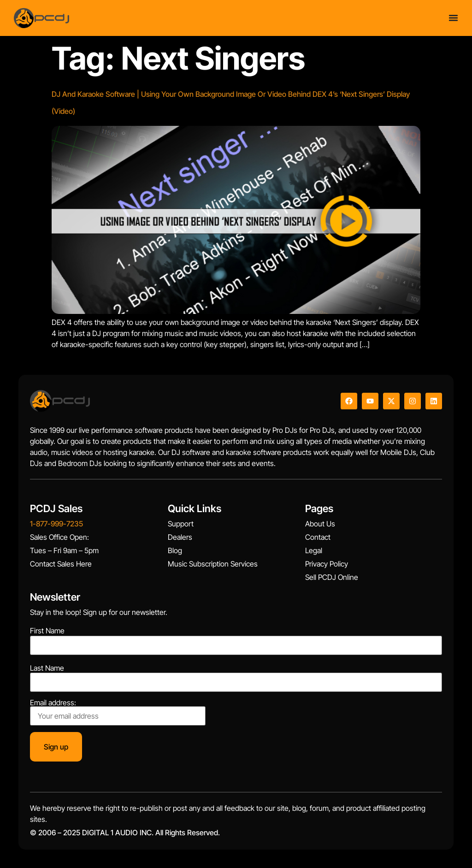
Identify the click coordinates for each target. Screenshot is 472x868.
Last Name (47, 668)
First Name (47, 631)
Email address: (118, 712)
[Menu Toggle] (453, 18)
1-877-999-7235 (56, 524)
